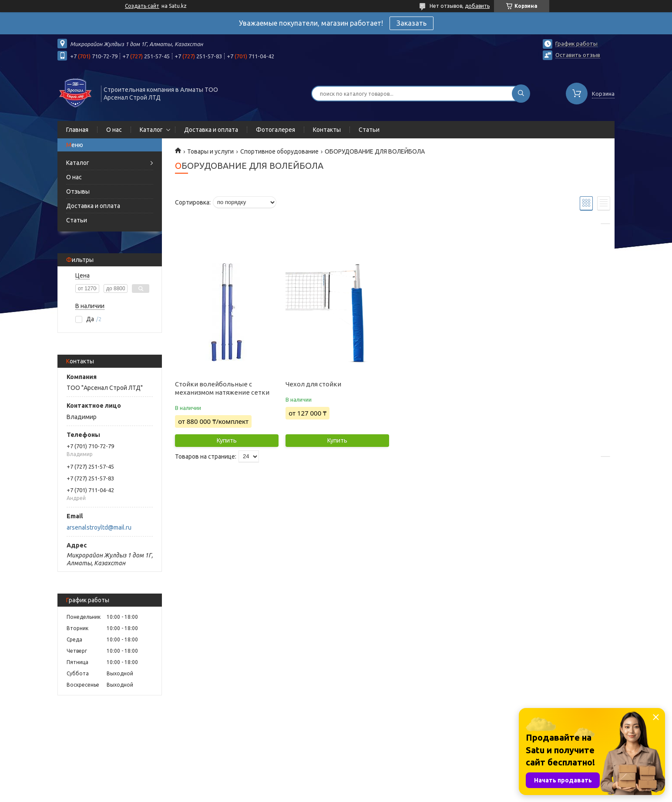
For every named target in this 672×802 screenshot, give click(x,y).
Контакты (327, 130)
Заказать (412, 23)
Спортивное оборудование (279, 151)
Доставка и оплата (211, 130)
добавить (477, 6)
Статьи (369, 130)
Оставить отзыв (578, 55)
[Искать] (521, 94)
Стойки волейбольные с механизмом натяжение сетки (222, 388)
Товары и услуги (210, 151)
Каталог (151, 130)
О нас (114, 130)
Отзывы (78, 191)
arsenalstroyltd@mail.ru (99, 527)
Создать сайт (142, 6)
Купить (227, 440)
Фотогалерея (276, 130)
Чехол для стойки (313, 384)
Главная (77, 130)
